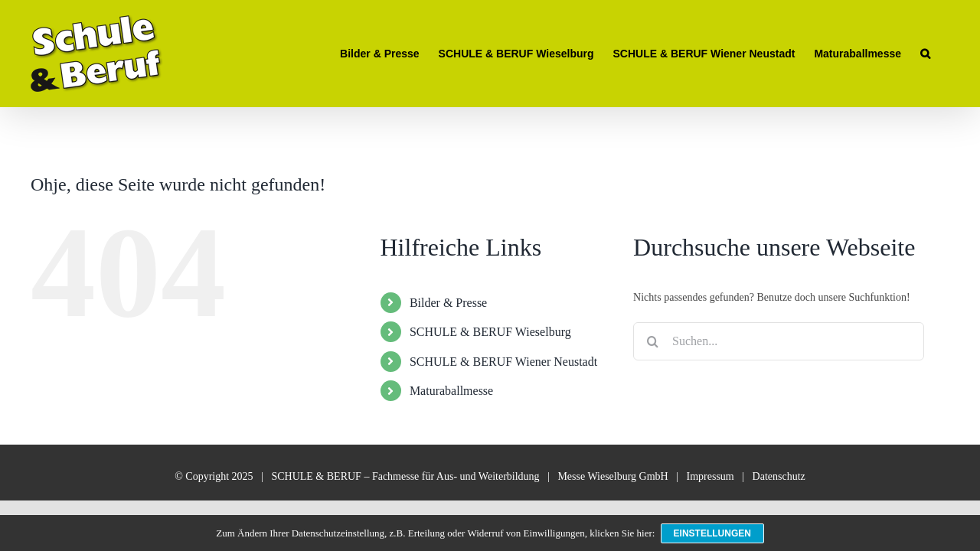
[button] (944, 54)
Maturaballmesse (451, 391)
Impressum (710, 476)
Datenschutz (779, 476)
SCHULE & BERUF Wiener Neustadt (503, 362)
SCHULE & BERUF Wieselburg (490, 332)
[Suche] (652, 341)
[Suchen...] (779, 341)
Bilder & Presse (448, 303)
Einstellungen (713, 534)
